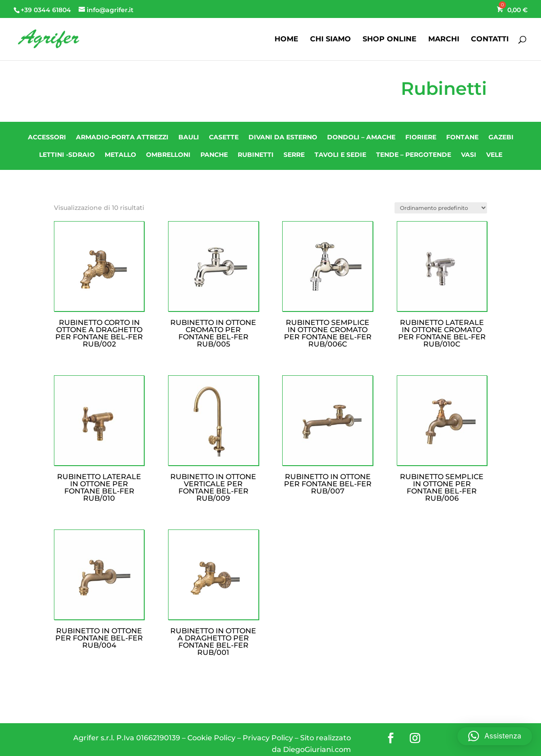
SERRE (294, 155)
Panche (214, 155)
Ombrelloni (168, 155)
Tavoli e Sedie (340, 155)
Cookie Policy (211, 738)
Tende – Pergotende (414, 155)
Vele (494, 155)
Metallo (120, 155)
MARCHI (444, 40)
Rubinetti (256, 155)
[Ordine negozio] (441, 208)
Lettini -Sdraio (67, 155)
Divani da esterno (283, 137)
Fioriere (421, 137)
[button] (495, 736)
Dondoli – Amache (361, 137)
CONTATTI (490, 40)
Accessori (47, 137)
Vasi (469, 155)
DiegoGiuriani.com (317, 749)
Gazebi (501, 137)
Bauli (189, 137)
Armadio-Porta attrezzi (122, 137)
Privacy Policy (268, 738)
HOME (286, 40)
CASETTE (224, 137)
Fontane (462, 137)
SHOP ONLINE (390, 40)
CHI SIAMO (330, 40)
